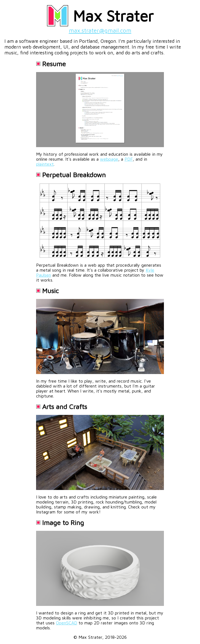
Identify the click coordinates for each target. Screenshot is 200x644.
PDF (129, 159)
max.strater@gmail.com (100, 30)
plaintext (45, 164)
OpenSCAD (67, 623)
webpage (109, 159)
